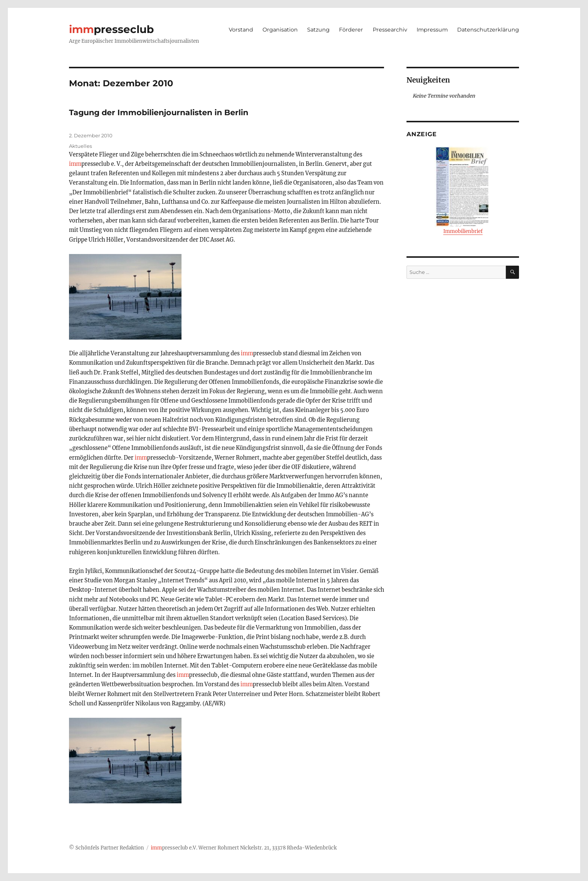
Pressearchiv (390, 30)
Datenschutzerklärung (488, 30)
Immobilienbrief (463, 190)
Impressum (432, 30)
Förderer (351, 30)
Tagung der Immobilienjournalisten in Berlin (159, 112)
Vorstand (241, 30)
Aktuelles (80, 146)
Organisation (280, 30)
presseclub (111, 29)
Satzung (318, 30)
